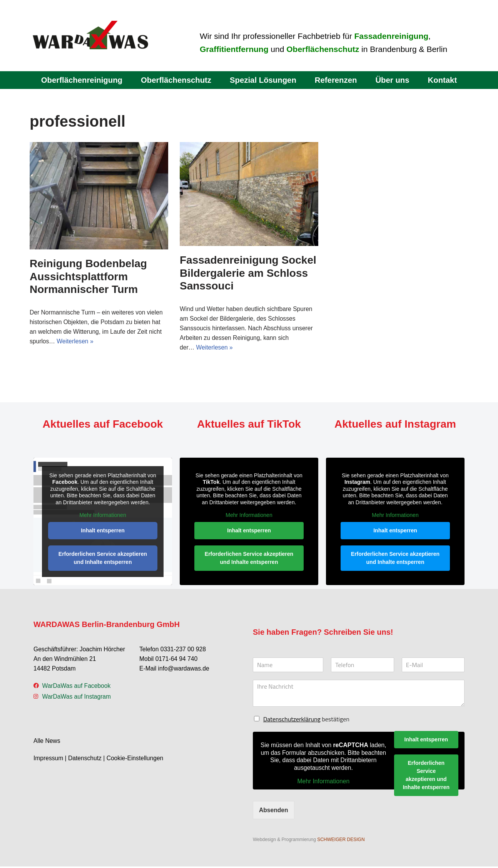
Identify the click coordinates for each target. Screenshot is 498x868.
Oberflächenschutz (175, 80)
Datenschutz (86, 760)
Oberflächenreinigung (79, 80)
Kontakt (445, 80)
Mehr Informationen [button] (103, 516)
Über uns (395, 80)
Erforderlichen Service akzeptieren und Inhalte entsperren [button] (103, 559)
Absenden (274, 811)
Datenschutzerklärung (292, 720)
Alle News (47, 743)
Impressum (49, 760)
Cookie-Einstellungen (137, 760)
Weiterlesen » (76, 342)
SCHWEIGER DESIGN (341, 841)
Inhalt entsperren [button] (103, 531)
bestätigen (306, 720)
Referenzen (338, 80)
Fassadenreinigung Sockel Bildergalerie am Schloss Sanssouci (248, 273)
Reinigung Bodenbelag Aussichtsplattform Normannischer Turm (88, 276)
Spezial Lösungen (263, 80)
